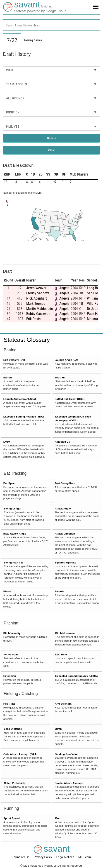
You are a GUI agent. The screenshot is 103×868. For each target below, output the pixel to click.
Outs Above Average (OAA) (20, 754)
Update (52, 138)
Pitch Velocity (12, 633)
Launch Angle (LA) (66, 360)
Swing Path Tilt (13, 562)
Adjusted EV (62, 442)
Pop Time (9, 704)
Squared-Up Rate (65, 562)
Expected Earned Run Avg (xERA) (76, 676)
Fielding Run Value (66, 754)
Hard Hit (60, 377)
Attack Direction (65, 534)
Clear (51, 150)
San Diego (94, 293)
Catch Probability (15, 783)
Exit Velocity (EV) (14, 360)
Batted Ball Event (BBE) (69, 399)
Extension (10, 676)
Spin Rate (61, 654)
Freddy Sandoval (38, 293)
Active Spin (11, 654)
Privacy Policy (43, 857)
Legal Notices (66, 857)
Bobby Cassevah (38, 314)
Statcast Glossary (27, 340)
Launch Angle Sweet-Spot (20, 399)
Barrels (8, 377)
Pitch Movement (65, 633)
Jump (58, 729)
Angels (64, 288)
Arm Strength (63, 704)
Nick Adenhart (37, 298)
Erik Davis (33, 319)
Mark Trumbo (36, 304)
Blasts (7, 591)
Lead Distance (13, 729)
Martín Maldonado (40, 309)
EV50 (7, 442)
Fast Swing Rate (65, 483)
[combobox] (51, 25)
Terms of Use (21, 857)
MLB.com (85, 857)
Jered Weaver (36, 288)
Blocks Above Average (69, 783)
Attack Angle (63, 508)
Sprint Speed (12, 818)
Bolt (58, 818)
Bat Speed (10, 483)
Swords (59, 591)
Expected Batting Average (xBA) (24, 416)
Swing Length (13, 508)
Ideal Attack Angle (15, 534)
